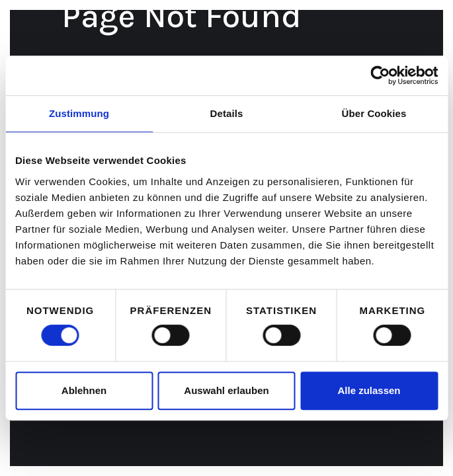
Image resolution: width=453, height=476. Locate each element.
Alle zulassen (369, 390)
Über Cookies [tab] (374, 113)
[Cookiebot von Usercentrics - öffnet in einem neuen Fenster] (380, 75)
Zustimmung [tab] (79, 113)
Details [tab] (227, 113)
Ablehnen (84, 390)
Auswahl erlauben (226, 390)
